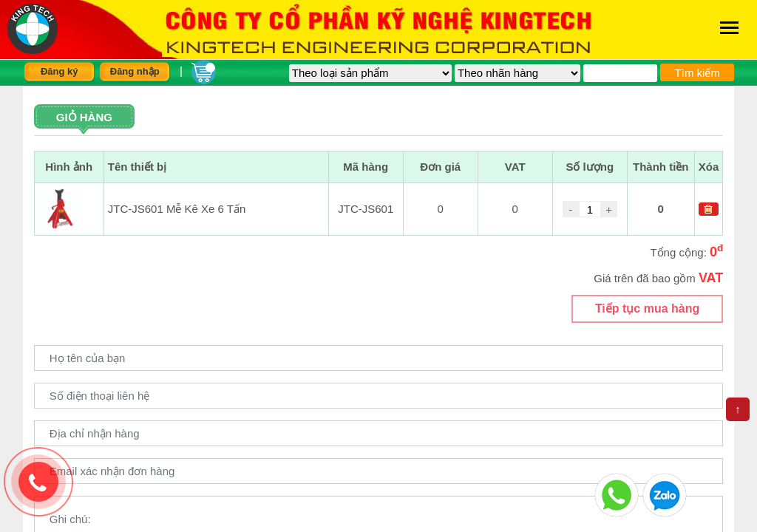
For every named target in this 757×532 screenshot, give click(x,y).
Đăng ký (60, 71)
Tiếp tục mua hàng (647, 308)
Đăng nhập (135, 71)
